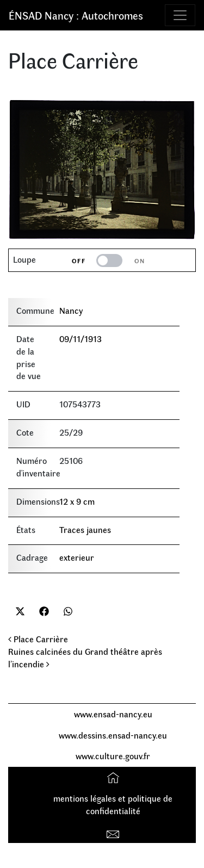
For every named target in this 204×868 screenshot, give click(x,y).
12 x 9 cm (77, 501)
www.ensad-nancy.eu (113, 714)
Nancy (71, 310)
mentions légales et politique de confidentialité (113, 804)
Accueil (115, 777)
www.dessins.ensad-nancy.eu (113, 735)
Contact (115, 832)
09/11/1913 (81, 339)
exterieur (77, 557)
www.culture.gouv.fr (113, 756)
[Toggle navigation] (180, 15)
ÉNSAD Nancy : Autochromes (76, 15)
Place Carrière (38, 639)
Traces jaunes (85, 529)
